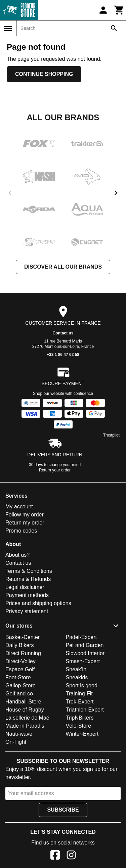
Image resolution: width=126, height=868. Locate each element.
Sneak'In (76, 669)
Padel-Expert (81, 637)
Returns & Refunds (28, 579)
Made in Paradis (25, 726)
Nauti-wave (19, 734)
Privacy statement (27, 611)
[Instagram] (71, 856)
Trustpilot (111, 435)
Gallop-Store (20, 686)
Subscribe (63, 810)
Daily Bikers (19, 645)
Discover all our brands (63, 267)
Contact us (63, 333)
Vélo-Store (79, 726)
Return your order (55, 470)
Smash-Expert (83, 661)
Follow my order (25, 515)
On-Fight (16, 742)
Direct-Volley (20, 661)
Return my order (25, 523)
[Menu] (8, 29)
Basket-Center (23, 637)
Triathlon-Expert (85, 710)
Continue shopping (44, 74)
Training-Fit (79, 694)
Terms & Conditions (29, 571)
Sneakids (77, 677)
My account (19, 507)
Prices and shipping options (38, 603)
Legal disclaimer (25, 587)
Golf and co (19, 694)
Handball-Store (23, 702)
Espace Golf (20, 669)
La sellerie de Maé (27, 718)
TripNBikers (80, 718)
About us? (17, 555)
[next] (116, 193)
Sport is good (82, 686)
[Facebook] (55, 856)
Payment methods (27, 595)
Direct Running (23, 653)
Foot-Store (18, 677)
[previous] (10, 193)
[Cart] (119, 10)
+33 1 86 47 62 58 (63, 355)
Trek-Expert (80, 702)
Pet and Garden (85, 645)
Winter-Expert (82, 734)
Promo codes (21, 531)
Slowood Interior (85, 653)
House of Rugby (25, 710)
